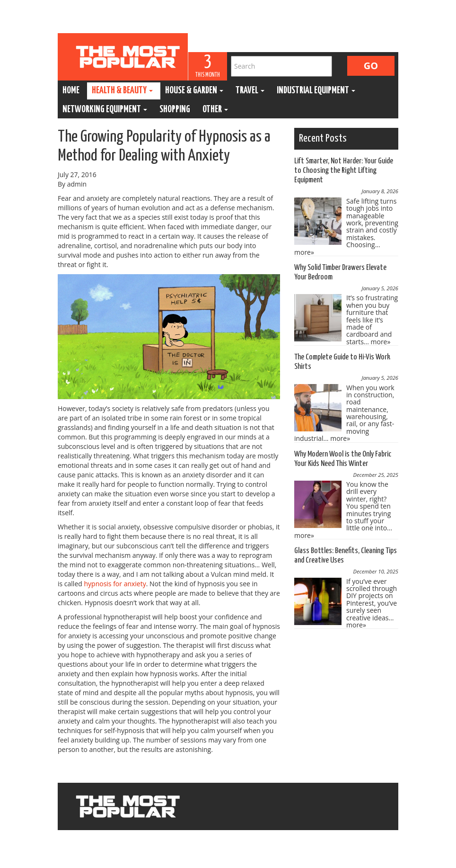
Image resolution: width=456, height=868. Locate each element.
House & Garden (194, 91)
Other (215, 110)
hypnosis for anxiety (115, 584)
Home (71, 91)
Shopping (175, 110)
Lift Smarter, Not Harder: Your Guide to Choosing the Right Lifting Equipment (344, 171)
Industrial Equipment (316, 91)
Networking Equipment (105, 110)
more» (304, 252)
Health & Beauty (122, 91)
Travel (250, 91)
